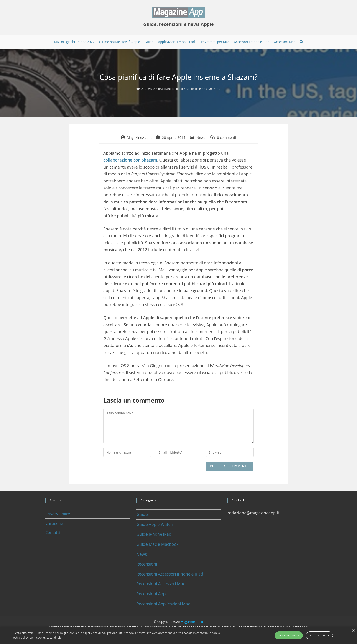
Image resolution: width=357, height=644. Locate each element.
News (201, 138)
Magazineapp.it (192, 622)
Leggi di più (54, 638)
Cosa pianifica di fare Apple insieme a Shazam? (189, 89)
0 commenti (227, 138)
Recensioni (147, 564)
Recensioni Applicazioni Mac (163, 604)
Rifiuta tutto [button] (319, 635)
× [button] (353, 631)
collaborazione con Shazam (130, 160)
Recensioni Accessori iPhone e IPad (170, 574)
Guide (142, 514)
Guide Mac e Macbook (158, 544)
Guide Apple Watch (155, 524)
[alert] (178, 635)
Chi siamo (54, 523)
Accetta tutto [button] (289, 635)
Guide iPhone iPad (154, 534)
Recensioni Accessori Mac (161, 584)
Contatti (53, 533)
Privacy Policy (58, 514)
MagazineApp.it (139, 138)
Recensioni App (151, 594)
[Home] (138, 89)
